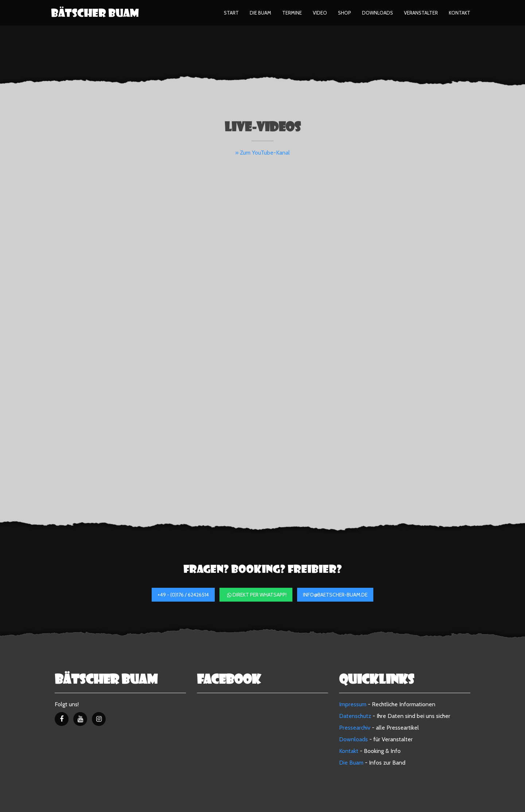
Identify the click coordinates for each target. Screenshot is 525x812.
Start (231, 13)
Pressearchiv (355, 728)
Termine (292, 13)
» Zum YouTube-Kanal (262, 153)
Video (320, 13)
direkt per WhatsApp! (257, 595)
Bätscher (95, 13)
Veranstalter (421, 13)
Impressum (353, 704)
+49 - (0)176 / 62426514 (183, 595)
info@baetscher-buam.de (335, 595)
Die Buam (260, 13)
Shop (345, 13)
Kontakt (460, 13)
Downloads (378, 13)
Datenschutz (355, 716)
